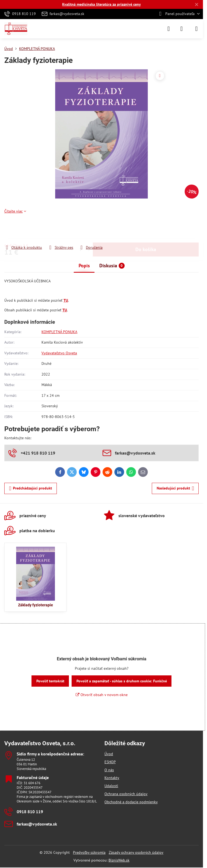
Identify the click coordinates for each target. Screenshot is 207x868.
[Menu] (197, 29)
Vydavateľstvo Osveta (59, 353)
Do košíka (146, 229)
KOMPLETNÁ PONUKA (59, 332)
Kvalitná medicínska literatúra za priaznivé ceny (101, 4)
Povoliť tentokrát (50, 681)
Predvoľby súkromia (89, 852)
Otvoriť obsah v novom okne (102, 695)
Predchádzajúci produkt (31, 489)
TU (66, 300)
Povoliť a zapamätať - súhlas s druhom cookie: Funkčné (122, 681)
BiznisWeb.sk (119, 860)
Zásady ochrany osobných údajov (136, 852)
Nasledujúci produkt (175, 489)
